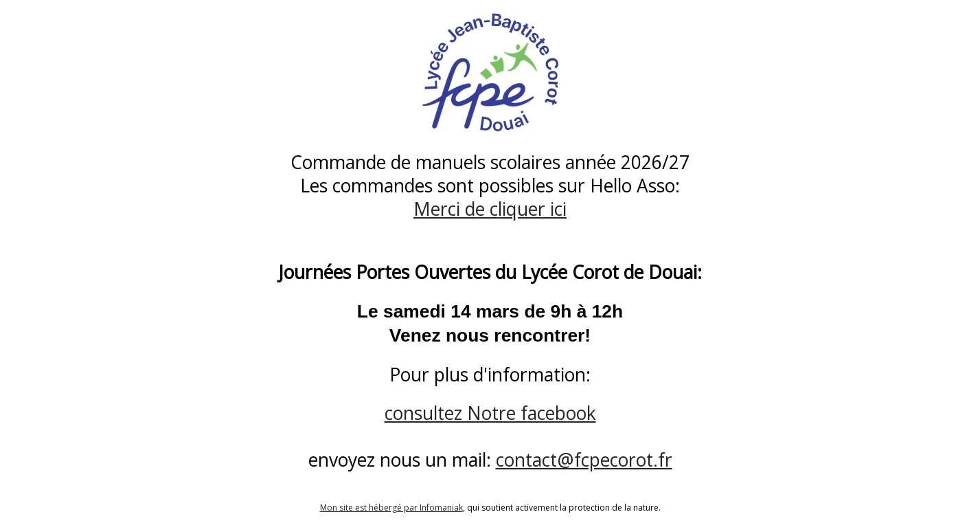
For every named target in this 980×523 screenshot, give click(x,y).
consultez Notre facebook (490, 413)
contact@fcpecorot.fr (584, 460)
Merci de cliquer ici (490, 209)
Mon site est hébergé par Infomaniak (391, 508)
